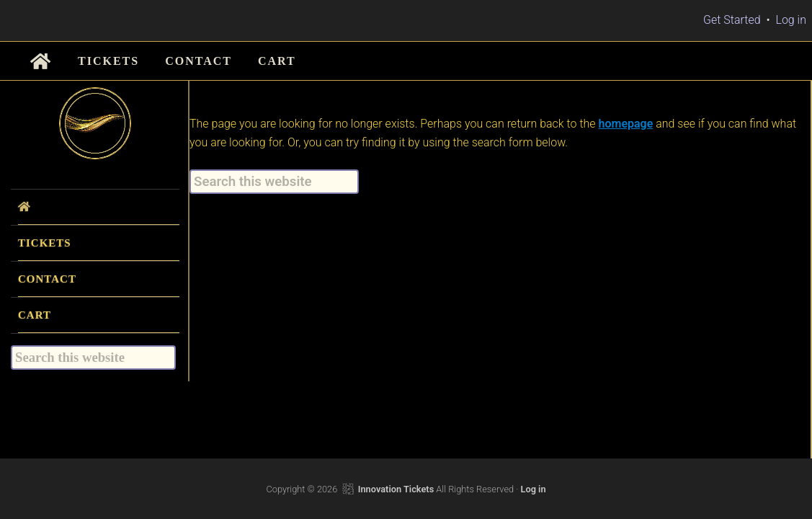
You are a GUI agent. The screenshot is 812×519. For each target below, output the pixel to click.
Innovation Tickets (396, 489)
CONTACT (47, 279)
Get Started (732, 20)
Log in (791, 20)
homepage (626, 124)
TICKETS (45, 243)
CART (35, 315)
